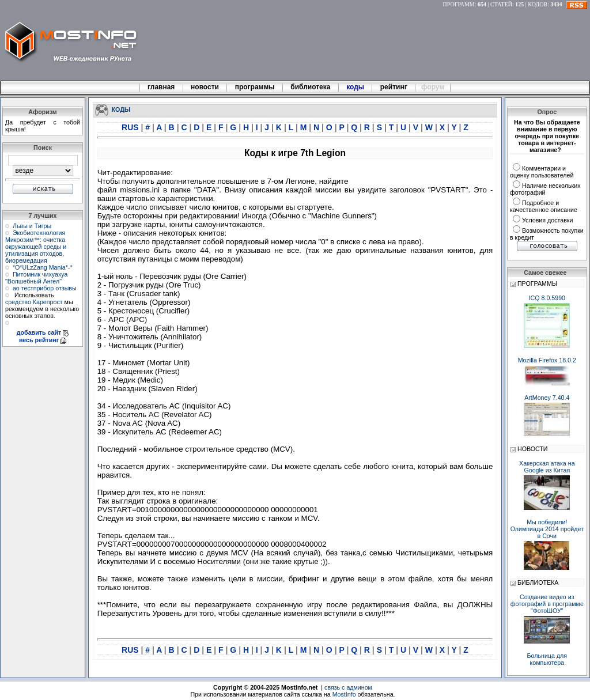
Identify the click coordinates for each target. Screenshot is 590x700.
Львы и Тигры (32, 226)
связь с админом (348, 687)
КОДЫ (121, 109)
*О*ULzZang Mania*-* (43, 267)
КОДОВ (538, 4)
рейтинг (395, 87)
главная (161, 87)
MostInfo (344, 694)
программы (255, 87)
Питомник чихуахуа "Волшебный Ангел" (36, 278)
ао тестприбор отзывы (45, 288)
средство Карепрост (34, 302)
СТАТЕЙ (501, 4)
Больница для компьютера (547, 659)
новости (205, 87)
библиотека (311, 87)
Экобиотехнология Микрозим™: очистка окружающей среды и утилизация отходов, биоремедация (36, 247)
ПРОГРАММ (459, 4)
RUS (131, 127)
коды (355, 87)
